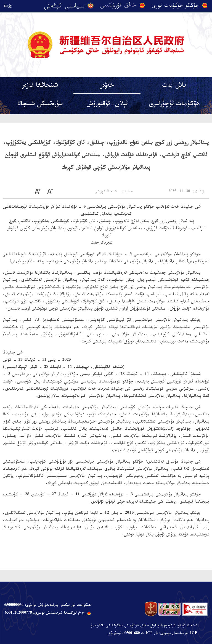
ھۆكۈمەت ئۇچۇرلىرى (174, 105)
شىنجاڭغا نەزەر (40, 86)
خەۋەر (107, 86)
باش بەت (174, 86)
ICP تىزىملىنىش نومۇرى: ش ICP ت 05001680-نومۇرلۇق (152, 634)
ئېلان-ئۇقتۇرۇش (107, 105)
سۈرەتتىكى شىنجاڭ (40, 105)
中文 (8, 6)
